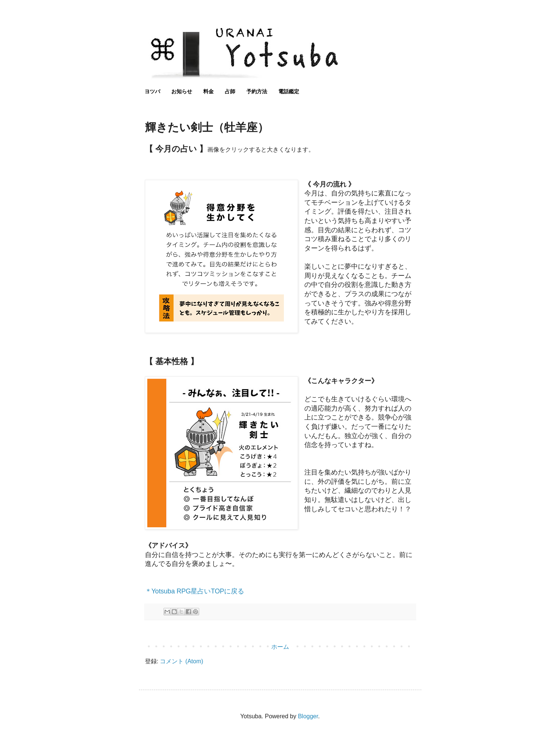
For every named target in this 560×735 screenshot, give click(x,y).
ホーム (280, 647)
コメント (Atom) (181, 661)
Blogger (308, 716)
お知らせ (182, 91)
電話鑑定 (289, 91)
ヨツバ (152, 91)
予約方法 (257, 91)
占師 (230, 91)
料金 (208, 91)
